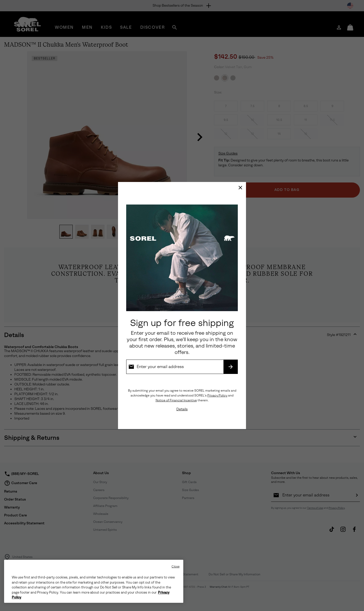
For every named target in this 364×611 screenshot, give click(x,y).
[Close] (240, 188)
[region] (94, 581)
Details (182, 409)
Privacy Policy (217, 395)
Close (175, 567)
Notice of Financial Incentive (176, 400)
